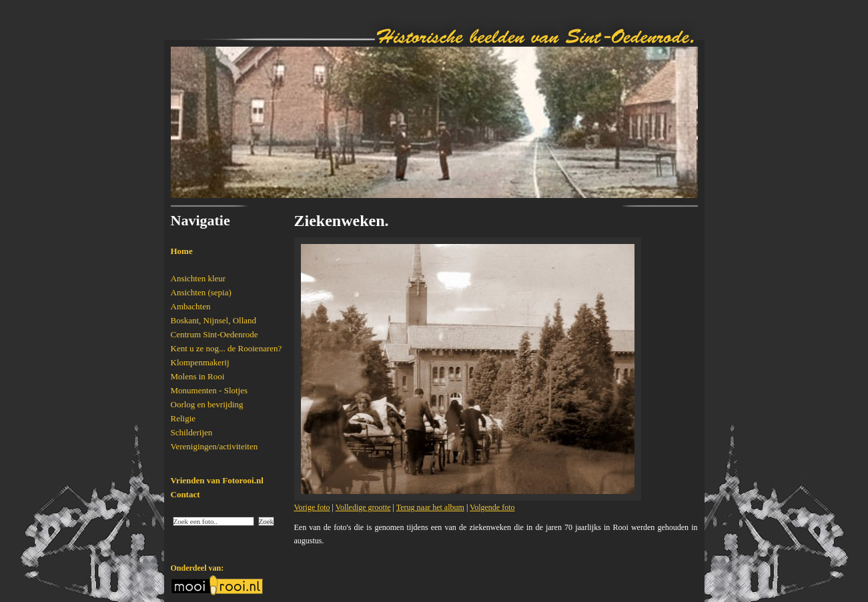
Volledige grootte (363, 507)
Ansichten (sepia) (201, 292)
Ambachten (191, 306)
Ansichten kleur (198, 278)
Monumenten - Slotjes (209, 390)
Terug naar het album (430, 507)
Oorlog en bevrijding (207, 404)
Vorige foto (312, 507)
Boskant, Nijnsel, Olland (214, 320)
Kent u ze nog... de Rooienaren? (227, 348)
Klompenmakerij (200, 362)
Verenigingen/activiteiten (214, 446)
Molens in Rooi (198, 376)
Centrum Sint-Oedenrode (214, 334)
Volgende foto (492, 507)
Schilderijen (192, 432)
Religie (183, 418)
